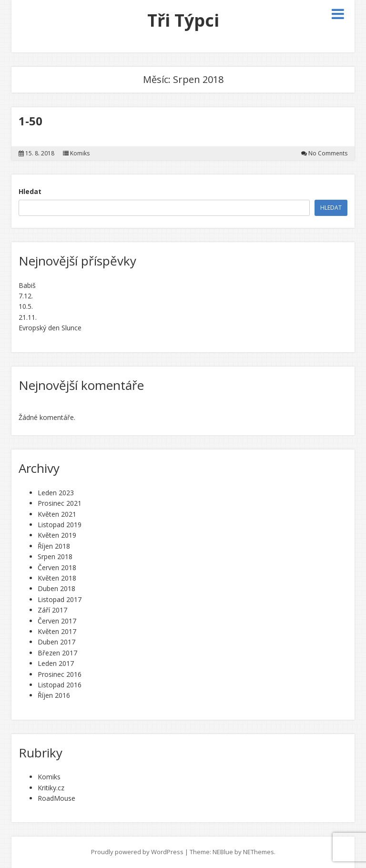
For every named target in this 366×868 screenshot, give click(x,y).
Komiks (80, 153)
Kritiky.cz (51, 788)
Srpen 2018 (55, 557)
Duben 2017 (56, 642)
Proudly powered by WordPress (137, 852)
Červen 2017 (57, 621)
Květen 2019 (57, 535)
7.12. (26, 296)
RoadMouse (56, 798)
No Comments (328, 153)
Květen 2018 (57, 578)
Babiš (27, 285)
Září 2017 (52, 610)
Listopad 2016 (60, 685)
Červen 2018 (57, 567)
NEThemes (259, 852)
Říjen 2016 (54, 695)
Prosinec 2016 (60, 674)
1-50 (30, 121)
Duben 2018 (56, 588)
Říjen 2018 (54, 546)
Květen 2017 (57, 631)
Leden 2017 (56, 663)
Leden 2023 (56, 493)
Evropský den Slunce (50, 328)
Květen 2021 (57, 514)
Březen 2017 (57, 653)
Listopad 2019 (60, 525)
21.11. (28, 317)
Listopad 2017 (60, 599)
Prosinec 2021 (60, 503)
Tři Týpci (183, 20)
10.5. (26, 306)
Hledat (30, 191)
